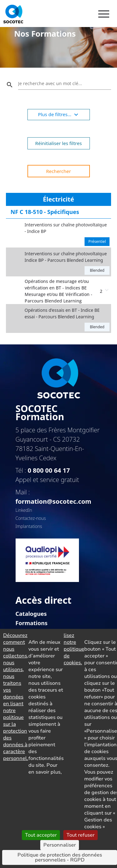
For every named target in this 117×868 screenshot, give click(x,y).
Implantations (29, 526)
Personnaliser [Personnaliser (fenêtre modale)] (60, 845)
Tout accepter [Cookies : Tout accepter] (41, 835)
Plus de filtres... (59, 115)
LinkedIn (24, 510)
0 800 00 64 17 (49, 470)
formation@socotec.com (54, 501)
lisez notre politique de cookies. (74, 649)
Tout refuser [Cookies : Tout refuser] (80, 835)
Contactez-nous (31, 518)
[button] (59, 290)
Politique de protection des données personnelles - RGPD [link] (60, 857)
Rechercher (59, 171)
